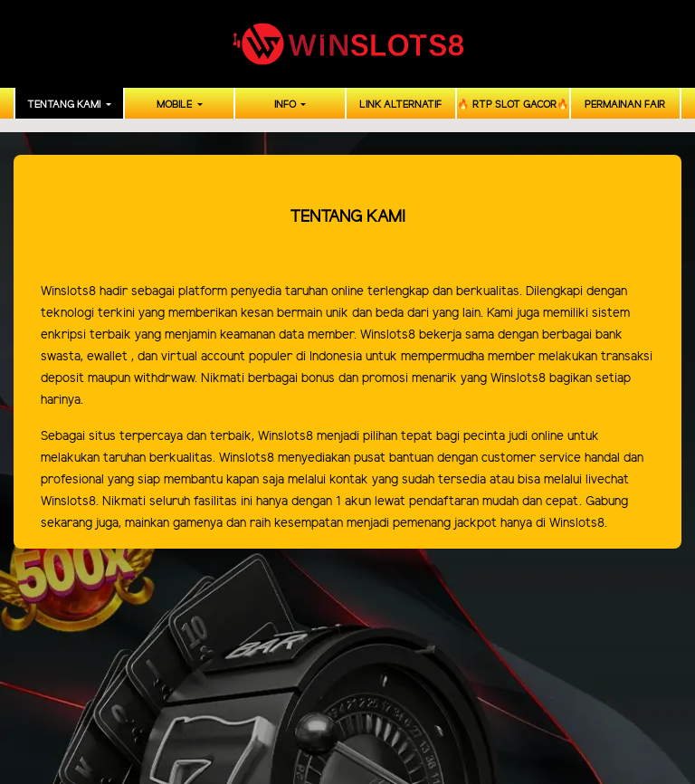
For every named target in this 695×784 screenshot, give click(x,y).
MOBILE (176, 105)
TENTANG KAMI (65, 105)
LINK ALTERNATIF (400, 105)
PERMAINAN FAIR (625, 105)
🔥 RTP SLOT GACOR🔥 (513, 105)
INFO (286, 105)
